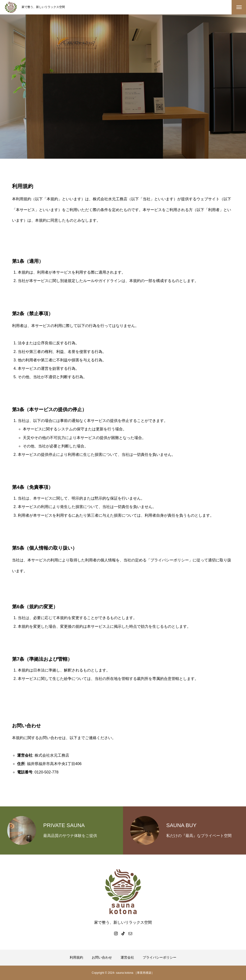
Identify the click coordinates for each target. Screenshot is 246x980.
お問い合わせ (102, 957)
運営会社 (127, 957)
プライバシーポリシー (160, 957)
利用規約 (76, 957)
